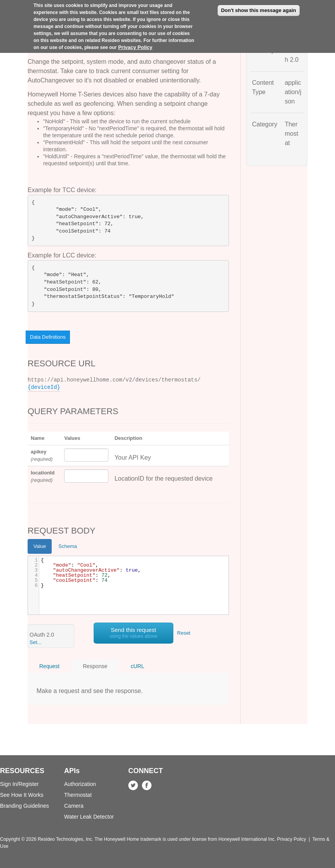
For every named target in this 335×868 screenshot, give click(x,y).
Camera (74, 806)
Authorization (80, 784)
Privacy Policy (135, 47)
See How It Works (22, 795)
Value (40, 546)
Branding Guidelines (24, 806)
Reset (184, 633)
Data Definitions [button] (48, 337)
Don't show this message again (259, 10)
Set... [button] (35, 642)
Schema (68, 546)
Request (49, 666)
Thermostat (78, 795)
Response (95, 666)
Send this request (133, 633)
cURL (137, 666)
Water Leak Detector (89, 817)
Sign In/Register (19, 784)
